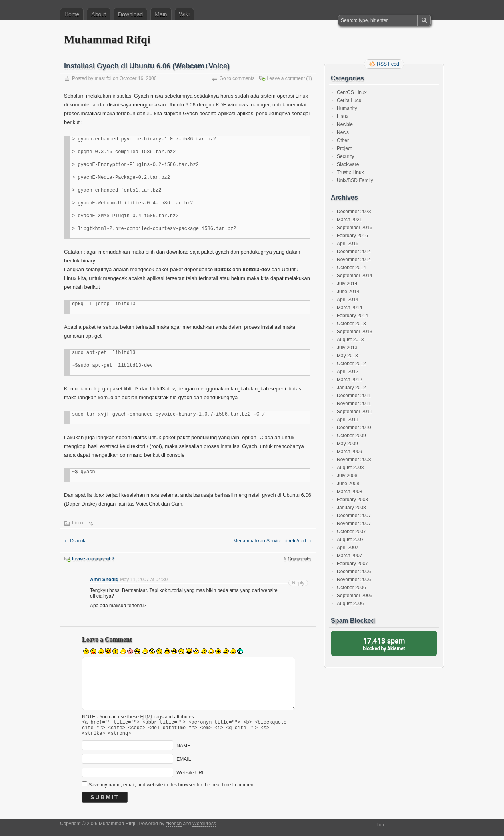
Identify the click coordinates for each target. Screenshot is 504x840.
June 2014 (348, 292)
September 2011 (355, 412)
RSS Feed (388, 64)
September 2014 (355, 276)
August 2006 (350, 604)
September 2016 (355, 228)
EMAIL (184, 763)
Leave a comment (286, 78)
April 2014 (348, 300)
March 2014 (349, 308)
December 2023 (354, 212)
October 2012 (351, 364)
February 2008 (352, 500)
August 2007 (350, 540)
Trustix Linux (350, 172)
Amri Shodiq (104, 580)
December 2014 (354, 252)
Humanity (347, 108)
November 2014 (354, 260)
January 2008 (351, 508)
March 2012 (349, 380)
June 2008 (348, 484)
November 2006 (354, 580)
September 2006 (355, 596)
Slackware (348, 164)
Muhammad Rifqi (107, 39)
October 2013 (351, 324)
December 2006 (354, 572)
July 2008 (347, 476)
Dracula (75, 541)
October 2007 (351, 532)
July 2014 (347, 284)
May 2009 (347, 444)
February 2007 (352, 564)
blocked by (384, 643)
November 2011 (354, 404)
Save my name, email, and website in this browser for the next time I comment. (172, 788)
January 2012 (351, 388)
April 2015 (348, 244)
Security (345, 156)
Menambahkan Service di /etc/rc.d (273, 541)
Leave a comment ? (93, 559)
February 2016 (352, 236)
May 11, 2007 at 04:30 (144, 580)
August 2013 (350, 340)
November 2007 (354, 524)
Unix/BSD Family (355, 180)
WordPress (204, 827)
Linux (78, 523)
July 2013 (347, 348)
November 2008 (354, 460)
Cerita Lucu (349, 100)
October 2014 (351, 268)
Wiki (184, 14)
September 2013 (355, 332)
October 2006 (351, 588)
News (343, 132)
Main (161, 14)
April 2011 (348, 420)
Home (72, 14)
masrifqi (103, 78)
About (99, 14)
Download (130, 14)
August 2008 (350, 468)
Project (344, 148)
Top (380, 828)
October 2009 (351, 436)
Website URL (190, 776)
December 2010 (354, 428)
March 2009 (349, 452)
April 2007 (348, 548)
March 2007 (349, 556)
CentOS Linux (352, 92)
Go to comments (237, 78)
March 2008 (349, 492)
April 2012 (348, 372)
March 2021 (349, 220)
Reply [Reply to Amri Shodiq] (298, 583)
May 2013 (347, 356)
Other (343, 140)
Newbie (345, 124)
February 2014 (352, 316)
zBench (174, 827)
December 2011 (354, 396)
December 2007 (354, 516)
